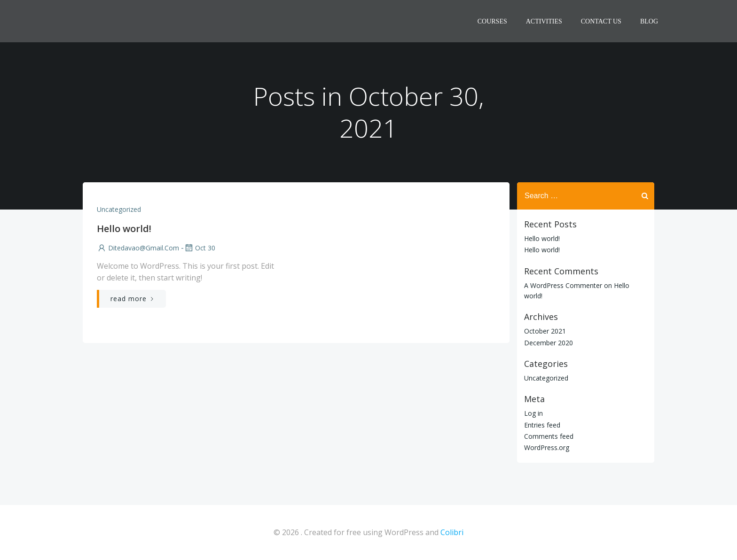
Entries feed (542, 425)
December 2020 (549, 343)
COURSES (492, 21)
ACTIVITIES (544, 21)
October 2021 (545, 331)
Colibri (452, 532)
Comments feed (549, 436)
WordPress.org (547, 447)
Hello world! (542, 238)
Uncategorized (119, 209)
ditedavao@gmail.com (138, 248)
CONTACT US (601, 21)
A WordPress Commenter (563, 285)
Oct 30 (200, 248)
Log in (533, 413)
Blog (649, 21)
